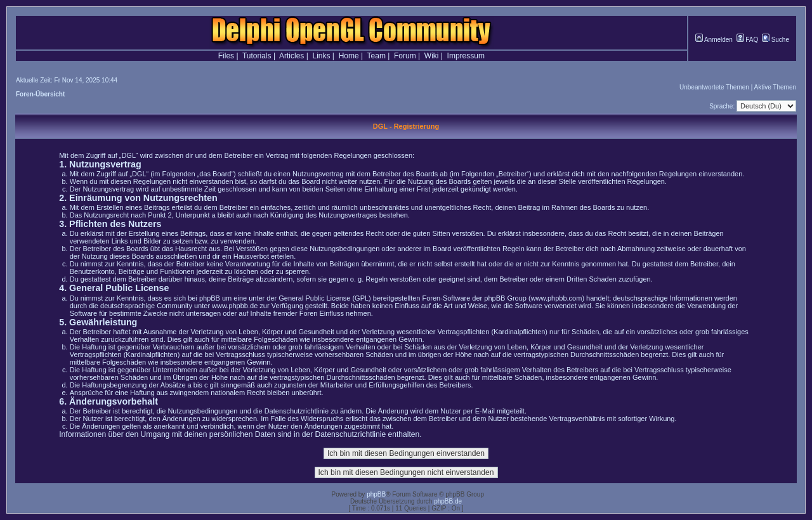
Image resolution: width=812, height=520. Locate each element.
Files (226, 56)
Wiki (432, 56)
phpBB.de (448, 501)
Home (349, 56)
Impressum (466, 56)
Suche (776, 40)
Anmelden (714, 40)
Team (377, 56)
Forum (405, 56)
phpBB (376, 494)
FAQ (748, 40)
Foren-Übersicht (40, 94)
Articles (291, 56)
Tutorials (257, 56)
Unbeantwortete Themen (714, 87)
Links (321, 56)
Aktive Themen (775, 87)
